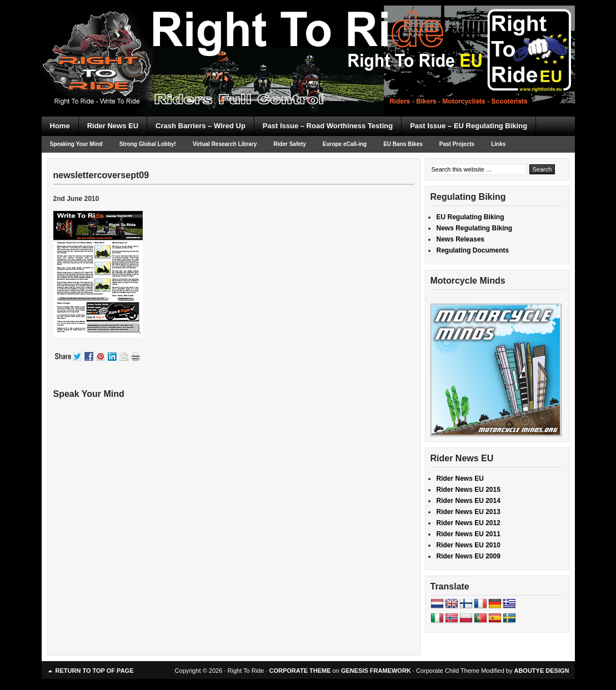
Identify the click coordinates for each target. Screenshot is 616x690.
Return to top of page (95, 671)
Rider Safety (289, 144)
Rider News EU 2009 (469, 556)
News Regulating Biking (475, 228)
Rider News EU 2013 (469, 512)
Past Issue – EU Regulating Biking (469, 126)
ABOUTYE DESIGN (541, 671)
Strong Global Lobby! (148, 144)
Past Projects (457, 144)
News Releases (461, 239)
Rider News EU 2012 (469, 523)
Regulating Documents (473, 250)
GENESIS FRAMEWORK (376, 671)
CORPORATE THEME (300, 671)
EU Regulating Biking (470, 217)
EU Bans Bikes (403, 144)
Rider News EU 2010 (469, 545)
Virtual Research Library (225, 144)
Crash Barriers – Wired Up (201, 126)
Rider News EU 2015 (469, 490)
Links (498, 144)
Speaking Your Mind (76, 144)
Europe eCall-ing (345, 144)
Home (60, 126)
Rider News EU (113, 126)
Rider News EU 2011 (469, 534)
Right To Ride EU (308, 39)
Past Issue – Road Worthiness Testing (328, 126)
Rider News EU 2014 (469, 501)
